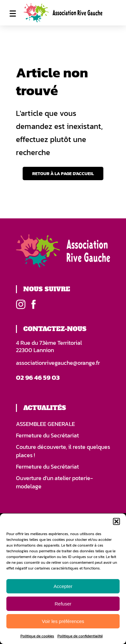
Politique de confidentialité (80, 636)
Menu (13, 13)
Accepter (63, 586)
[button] (116, 521)
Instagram (21, 304)
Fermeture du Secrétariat (47, 435)
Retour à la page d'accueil (63, 173)
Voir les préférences (63, 621)
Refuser (63, 604)
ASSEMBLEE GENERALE (45, 424)
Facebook (33, 304)
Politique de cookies (37, 636)
